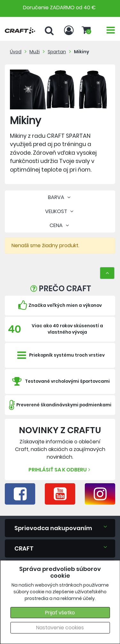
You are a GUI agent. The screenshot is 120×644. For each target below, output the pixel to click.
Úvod (16, 52)
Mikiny (82, 52)
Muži (35, 52)
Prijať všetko (60, 613)
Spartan (57, 52)
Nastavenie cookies (60, 628)
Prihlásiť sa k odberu (60, 470)
